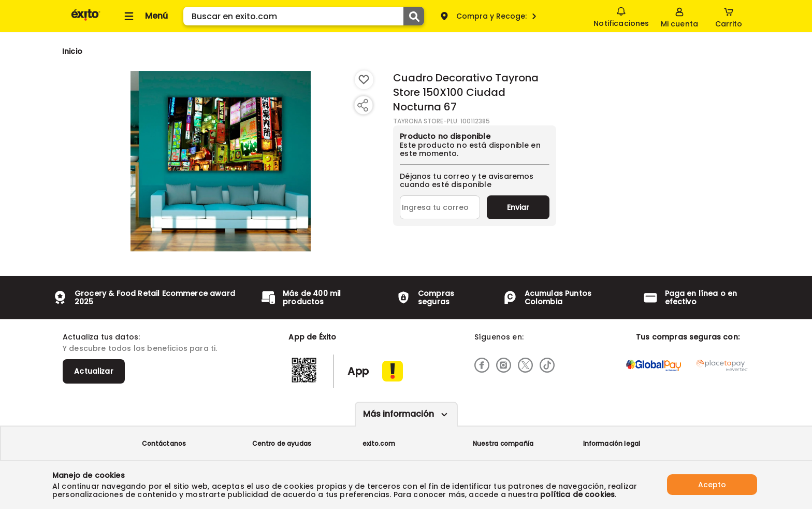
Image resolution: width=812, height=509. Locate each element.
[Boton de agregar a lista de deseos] (364, 80)
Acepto (712, 485)
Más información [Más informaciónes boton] (398, 414)
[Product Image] (221, 161)
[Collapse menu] (144, 16)
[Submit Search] (414, 16)
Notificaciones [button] (621, 16)
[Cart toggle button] (729, 16)
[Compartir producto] (363, 105)
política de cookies (577, 494)
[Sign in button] (679, 16)
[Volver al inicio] (86, 20)
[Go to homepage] (72, 51)
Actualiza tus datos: (101, 337)
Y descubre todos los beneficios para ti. (140, 348)
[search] (304, 16)
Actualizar (94, 371)
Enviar (518, 207)
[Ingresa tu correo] (440, 207)
